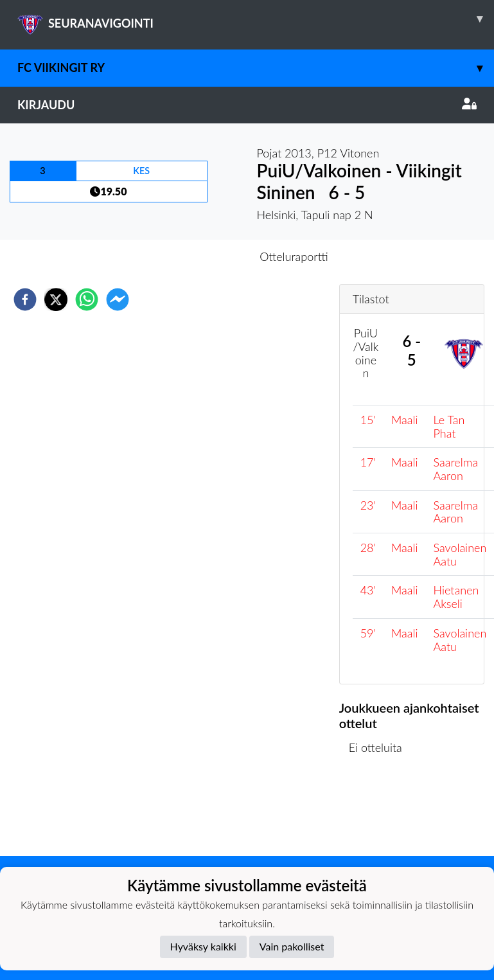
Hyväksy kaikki (203, 946)
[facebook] (25, 299)
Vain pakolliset (292, 946)
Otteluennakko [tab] (202, 256)
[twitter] (56, 299)
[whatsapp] (87, 299)
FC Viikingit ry (256, 68)
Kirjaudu (247, 105)
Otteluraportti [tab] (294, 256)
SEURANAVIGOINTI (256, 19)
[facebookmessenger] (118, 299)
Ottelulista (381, 813)
